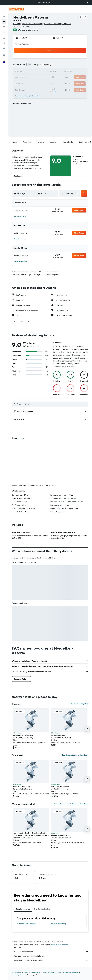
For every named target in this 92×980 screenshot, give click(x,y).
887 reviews (33, 30)
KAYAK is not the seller (51, 912)
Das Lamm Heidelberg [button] (60, 747)
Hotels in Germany (49, 933)
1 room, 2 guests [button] (22, 44)
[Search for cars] (4, 26)
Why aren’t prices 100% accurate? (51, 920)
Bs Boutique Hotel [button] (58, 695)
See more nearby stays (79, 664)
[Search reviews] (52, 404)
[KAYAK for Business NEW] (4, 48)
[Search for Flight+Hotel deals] (4, 32)
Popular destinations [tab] (42, 869)
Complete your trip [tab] (23, 869)
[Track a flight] (4, 43)
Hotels (26, 933)
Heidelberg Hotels (18, 935)
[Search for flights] (4, 16)
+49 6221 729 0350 (21, 26)
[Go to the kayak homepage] (16, 9)
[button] (87, 3)
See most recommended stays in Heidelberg (71, 764)
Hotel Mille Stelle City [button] (21, 747)
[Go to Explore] (4, 38)
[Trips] (4, 55)
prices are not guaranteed (59, 905)
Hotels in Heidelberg (58, 884)
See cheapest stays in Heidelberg (75, 715)
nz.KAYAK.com (16, 933)
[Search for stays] (4, 21)
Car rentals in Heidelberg (26, 884)
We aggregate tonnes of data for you (51, 916)
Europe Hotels (36, 933)
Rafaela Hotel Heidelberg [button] (23, 695)
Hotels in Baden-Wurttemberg (68, 933)
